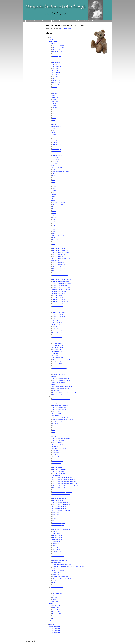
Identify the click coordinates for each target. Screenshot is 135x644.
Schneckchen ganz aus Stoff (59, 382)
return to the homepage (65, 28)
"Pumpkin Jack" (56, 428)
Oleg (53, 122)
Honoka (54, 190)
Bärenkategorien (53, 42)
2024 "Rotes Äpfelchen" (58, 85)
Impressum (52, 620)
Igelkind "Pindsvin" (56, 552)
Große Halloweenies (55, 397)
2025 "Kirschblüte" (56, 73)
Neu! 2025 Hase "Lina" (57, 298)
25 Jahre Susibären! (55, 630)
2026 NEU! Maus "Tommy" (58, 271)
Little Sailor (55, 108)
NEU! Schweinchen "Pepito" (59, 310)
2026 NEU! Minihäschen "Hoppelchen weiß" (62, 477)
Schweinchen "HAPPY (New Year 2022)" (61, 579)
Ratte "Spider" (55, 453)
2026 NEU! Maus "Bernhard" (59, 273)
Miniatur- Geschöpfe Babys (57, 358)
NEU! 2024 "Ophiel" (57, 147)
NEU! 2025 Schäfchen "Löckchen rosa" (61, 289)
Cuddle (54, 238)
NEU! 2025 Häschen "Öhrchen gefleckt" (61, 304)
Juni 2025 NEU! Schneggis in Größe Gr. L (62, 389)
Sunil (53, 116)
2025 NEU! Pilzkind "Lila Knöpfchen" (61, 252)
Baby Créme (55, 157)
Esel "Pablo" (55, 329)
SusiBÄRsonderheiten (55, 626)
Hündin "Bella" (55, 354)
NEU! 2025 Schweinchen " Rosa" (60, 285)
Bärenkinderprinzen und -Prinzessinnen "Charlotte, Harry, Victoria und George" (68, 567)
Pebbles (54, 242)
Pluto (53, 209)
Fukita (54, 196)
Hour (53, 595)
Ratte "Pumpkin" (56, 451)
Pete (53, 223)
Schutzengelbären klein (56, 141)
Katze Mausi (55, 356)
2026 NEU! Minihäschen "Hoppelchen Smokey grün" (64, 488)
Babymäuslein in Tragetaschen (59, 370)
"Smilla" (54, 318)
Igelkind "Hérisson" (57, 554)
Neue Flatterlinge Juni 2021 (59, 473)
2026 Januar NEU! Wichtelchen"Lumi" (61, 496)
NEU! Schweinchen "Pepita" (59, 308)
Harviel (54, 132)
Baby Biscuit (55, 161)
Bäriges (51, 604)
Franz (54, 180)
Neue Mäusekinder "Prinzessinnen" (60, 577)
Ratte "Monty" (55, 455)
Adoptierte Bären (55, 601)
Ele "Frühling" (55, 546)
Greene (54, 103)
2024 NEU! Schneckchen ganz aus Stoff (61, 380)
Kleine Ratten (54, 436)
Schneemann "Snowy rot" (58, 525)
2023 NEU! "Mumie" (57, 413)
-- (53, 618)
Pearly (54, 219)
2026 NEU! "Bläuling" (57, 463)
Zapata (54, 234)
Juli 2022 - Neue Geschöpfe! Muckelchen (60, 236)
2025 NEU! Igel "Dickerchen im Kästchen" (62, 279)
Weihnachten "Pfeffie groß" (58, 347)
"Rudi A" (54, 517)
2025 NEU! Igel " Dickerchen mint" (60, 275)
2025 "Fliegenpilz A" (57, 56)
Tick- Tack (55, 597)
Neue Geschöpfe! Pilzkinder (57, 246)
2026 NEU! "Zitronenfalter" (58, 465)
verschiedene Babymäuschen (59, 374)
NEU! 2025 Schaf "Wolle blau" (59, 292)
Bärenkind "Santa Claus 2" (58, 556)
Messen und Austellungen (57, 606)
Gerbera (54, 124)
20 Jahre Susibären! (55, 632)
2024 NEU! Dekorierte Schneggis (60, 395)
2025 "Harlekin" (56, 60)
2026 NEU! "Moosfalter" (58, 459)
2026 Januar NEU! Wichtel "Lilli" (60, 498)
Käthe (54, 221)
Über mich (52, 39)
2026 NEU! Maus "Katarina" (59, 269)
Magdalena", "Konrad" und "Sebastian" (61, 172)
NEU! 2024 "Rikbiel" (57, 151)
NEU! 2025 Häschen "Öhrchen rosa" (61, 300)
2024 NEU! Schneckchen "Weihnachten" (61, 378)
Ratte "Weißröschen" (57, 333)
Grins (53, 432)
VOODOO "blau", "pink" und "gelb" (60, 418)
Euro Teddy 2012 (56, 612)
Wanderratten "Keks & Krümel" (59, 449)
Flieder (54, 225)
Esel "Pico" (55, 327)
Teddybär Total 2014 (57, 608)
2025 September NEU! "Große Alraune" (61, 399)
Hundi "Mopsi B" (56, 531)
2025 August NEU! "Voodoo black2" (60, 405)
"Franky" (54, 426)
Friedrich (54, 176)
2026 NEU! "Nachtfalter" (58, 467)
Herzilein (54, 106)
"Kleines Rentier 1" (57, 558)
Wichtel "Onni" (55, 513)
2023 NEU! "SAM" (56, 411)
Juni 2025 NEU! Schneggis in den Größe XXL (63, 387)
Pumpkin (54, 434)
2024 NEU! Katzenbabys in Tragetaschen (62, 360)
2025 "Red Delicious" (57, 52)
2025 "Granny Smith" (57, 54)
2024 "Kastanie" (56, 83)
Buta (53, 199)
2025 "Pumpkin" (56, 50)
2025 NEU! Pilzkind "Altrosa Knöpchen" (61, 250)
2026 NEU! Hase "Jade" (58, 267)
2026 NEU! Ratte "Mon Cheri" (59, 440)
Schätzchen (55, 101)
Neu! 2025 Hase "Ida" (57, 296)
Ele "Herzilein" (55, 544)
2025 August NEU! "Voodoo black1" (60, 403)
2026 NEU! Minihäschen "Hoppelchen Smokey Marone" (65, 486)
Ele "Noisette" (55, 583)
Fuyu (53, 192)
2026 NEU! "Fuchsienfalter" (58, 471)
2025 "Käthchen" (56, 75)
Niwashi (54, 186)
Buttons (54, 118)
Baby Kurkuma (56, 159)
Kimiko (54, 188)
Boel (53, 139)
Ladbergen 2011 (56, 616)
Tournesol (54, 93)
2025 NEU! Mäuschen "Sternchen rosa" (61, 504)
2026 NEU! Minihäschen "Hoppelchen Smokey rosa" (64, 480)
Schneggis (53, 385)
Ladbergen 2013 (56, 610)
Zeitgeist (54, 599)
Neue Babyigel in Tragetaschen (59, 362)
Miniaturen (53, 95)
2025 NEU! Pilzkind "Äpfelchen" (59, 256)
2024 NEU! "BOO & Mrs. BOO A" (60, 407)
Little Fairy (55, 114)
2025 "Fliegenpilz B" (57, 58)
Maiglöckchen (55, 97)
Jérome (54, 217)
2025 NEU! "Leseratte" (57, 442)
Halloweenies (54, 401)
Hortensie (54, 110)
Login (107, 640)
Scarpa (54, 232)
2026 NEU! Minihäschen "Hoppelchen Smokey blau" (64, 482)
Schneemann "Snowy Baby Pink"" (60, 560)
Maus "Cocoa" (55, 339)
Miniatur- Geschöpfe (55, 475)
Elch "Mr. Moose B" (57, 341)
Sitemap (37, 640)
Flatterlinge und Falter (56, 457)
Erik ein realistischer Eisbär (57, 587)
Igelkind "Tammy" (56, 575)
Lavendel (54, 211)
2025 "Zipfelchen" (56, 62)
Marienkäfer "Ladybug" (57, 537)
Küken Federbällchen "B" (58, 351)
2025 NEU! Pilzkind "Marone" (59, 248)
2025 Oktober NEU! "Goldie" (59, 203)
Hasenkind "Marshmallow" (58, 570)
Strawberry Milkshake (57, 240)
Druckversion (30, 640)
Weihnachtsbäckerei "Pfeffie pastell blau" (62, 529)
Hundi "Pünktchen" (57, 533)
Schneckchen (54, 376)
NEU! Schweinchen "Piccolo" (59, 312)
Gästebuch (52, 624)
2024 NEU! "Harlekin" (57, 168)
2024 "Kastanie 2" (56, 81)
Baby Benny (55, 163)
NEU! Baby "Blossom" (57, 155)
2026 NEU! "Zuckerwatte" (58, 48)
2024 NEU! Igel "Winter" (58, 306)
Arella (54, 137)
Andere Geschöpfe (55, 261)
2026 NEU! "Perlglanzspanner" (59, 469)
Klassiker (53, 165)
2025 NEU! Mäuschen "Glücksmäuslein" (61, 511)
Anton (54, 227)
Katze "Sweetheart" (57, 349)
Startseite (51, 37)
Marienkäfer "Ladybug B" (58, 535)
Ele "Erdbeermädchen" (57, 539)
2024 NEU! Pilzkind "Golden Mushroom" (61, 258)
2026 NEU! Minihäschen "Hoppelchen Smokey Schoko (65, 484)
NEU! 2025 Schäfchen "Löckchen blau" (61, 287)
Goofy (54, 207)
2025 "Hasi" (55, 64)
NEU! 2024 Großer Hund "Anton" (60, 316)
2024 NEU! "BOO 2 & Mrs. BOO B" (60, 409)
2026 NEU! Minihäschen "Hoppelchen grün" (62, 492)
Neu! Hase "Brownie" (57, 337)
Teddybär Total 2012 (57, 614)
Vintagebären (54, 215)
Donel (54, 130)
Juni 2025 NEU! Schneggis (58, 391)
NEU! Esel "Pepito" (57, 325)
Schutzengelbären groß (56, 126)
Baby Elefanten (56, 372)
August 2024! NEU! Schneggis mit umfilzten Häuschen (65, 393)
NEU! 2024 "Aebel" (57, 145)
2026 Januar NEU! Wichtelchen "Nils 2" (61, 494)
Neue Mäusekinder (57, 581)
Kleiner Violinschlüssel (57, 593)
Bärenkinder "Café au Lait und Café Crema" (62, 564)
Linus (53, 91)
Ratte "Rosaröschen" (57, 331)
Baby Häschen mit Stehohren (59, 366)
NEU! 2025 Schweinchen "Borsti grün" (61, 281)
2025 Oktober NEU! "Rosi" (58, 205)
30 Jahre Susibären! (55, 628)
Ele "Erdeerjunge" (56, 542)
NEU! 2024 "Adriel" (57, 143)
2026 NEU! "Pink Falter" (58, 461)
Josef (53, 178)
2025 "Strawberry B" (57, 66)
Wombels (53, 201)
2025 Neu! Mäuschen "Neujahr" (59, 508)
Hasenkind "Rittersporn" (58, 573)
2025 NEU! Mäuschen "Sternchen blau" (61, 502)
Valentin (54, 174)
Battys (54, 430)
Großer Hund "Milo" (57, 320)
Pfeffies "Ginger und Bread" (58, 345)
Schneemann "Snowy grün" (58, 523)
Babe (53, 244)
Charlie (54, 89)
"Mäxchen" (55, 87)
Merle (54, 182)
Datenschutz (52, 622)
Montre (54, 591)
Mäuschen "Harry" (56, 548)
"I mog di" (54, 99)
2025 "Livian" (55, 79)
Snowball (54, 213)
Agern (54, 120)
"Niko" (54, 521)
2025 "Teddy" (55, 70)
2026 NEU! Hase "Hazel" (58, 263)
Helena (54, 230)
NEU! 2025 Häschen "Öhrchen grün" (61, 302)
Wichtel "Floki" (55, 515)
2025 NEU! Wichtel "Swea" (58, 500)
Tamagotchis (54, 184)
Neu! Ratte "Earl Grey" (57, 343)
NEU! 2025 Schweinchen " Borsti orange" (62, 283)
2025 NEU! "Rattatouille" (58, 444)
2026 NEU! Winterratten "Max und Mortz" (62, 438)
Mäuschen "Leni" (56, 550)
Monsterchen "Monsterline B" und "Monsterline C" (64, 420)
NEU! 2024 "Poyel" (57, 149)
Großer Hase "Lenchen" (58, 323)
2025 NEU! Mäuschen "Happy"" (59, 506)
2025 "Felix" (55, 77)
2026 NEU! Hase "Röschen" (59, 265)
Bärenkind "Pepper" (57, 562)
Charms (54, 134)
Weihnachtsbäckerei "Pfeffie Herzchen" (61, 527)
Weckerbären (54, 589)
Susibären (53, 44)
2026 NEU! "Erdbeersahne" (58, 46)
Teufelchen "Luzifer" (57, 424)
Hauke (54, 170)
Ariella (54, 128)
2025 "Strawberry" (56, 68)
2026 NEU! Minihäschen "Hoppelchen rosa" (62, 490)
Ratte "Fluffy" (55, 446)
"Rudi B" (54, 519)
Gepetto (54, 112)
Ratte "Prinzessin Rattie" (58, 335)
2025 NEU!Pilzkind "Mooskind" (59, 254)
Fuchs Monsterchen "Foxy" (58, 422)
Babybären (53, 153)
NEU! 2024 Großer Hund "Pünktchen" (61, 314)
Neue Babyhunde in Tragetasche (60, 364)
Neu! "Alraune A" (56, 415)
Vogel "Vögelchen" (56, 585)
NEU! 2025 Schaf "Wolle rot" (59, 294)
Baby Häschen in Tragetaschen (59, 368)
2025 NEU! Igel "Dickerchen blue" (60, 277)
